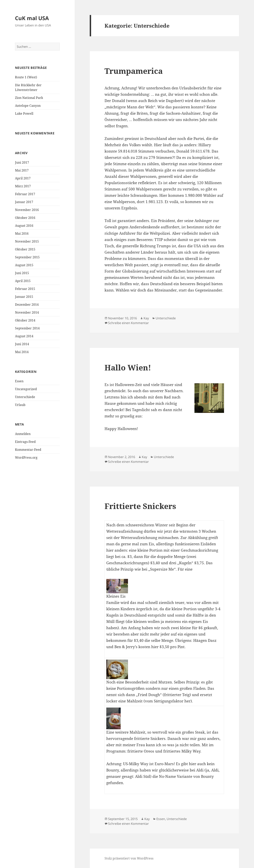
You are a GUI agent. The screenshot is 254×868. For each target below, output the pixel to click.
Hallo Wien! (128, 367)
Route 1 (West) (26, 77)
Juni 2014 (22, 344)
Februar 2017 (25, 194)
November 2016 (27, 210)
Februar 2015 (25, 289)
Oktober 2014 (25, 320)
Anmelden (23, 434)
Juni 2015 (22, 273)
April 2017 (23, 178)
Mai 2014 (22, 352)
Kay (146, 318)
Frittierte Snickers (140, 506)
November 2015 (27, 241)
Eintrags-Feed (25, 442)
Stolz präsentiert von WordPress (129, 858)
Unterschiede (25, 397)
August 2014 (24, 336)
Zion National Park (29, 98)
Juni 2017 (22, 162)
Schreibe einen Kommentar (128, 323)
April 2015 (23, 281)
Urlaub (20, 405)
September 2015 (27, 257)
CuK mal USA (32, 18)
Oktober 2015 (25, 249)
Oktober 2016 (25, 218)
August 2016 (24, 226)
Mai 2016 (22, 233)
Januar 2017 (24, 202)
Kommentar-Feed (28, 450)
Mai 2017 (22, 170)
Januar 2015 (24, 297)
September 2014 (27, 328)
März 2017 (23, 186)
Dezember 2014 (27, 305)
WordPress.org (26, 457)
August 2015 (24, 265)
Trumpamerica (134, 71)
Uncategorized (26, 389)
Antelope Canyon (28, 106)
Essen (19, 381)
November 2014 (27, 312)
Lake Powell (24, 113)
